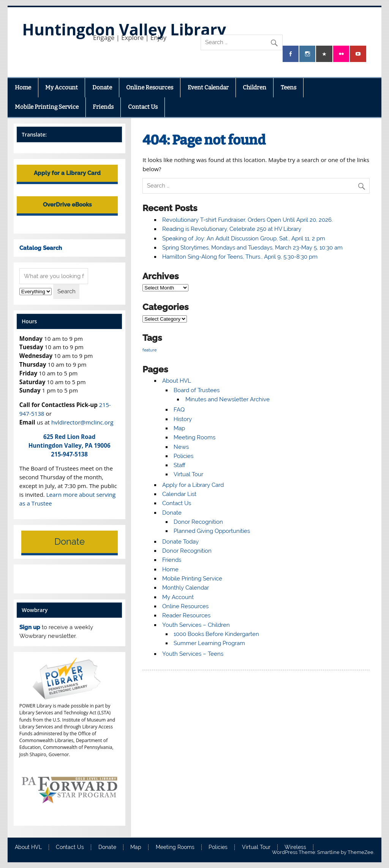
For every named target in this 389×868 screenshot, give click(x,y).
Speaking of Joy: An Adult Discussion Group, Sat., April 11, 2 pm (244, 238)
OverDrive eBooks (67, 205)
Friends (103, 107)
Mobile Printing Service (47, 107)
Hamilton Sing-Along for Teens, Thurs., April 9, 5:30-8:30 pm (240, 257)
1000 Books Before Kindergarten (216, 634)
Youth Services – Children (196, 625)
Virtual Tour (188, 474)
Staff (179, 465)
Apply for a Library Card (193, 485)
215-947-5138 (69, 454)
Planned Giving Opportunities (212, 531)
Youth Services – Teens (193, 654)
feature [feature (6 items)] (149, 350)
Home (23, 87)
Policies (183, 456)
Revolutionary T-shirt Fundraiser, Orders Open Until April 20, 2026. (247, 220)
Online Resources (150, 87)
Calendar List (179, 494)
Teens (289, 87)
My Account (62, 87)
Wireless (295, 847)
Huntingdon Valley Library (124, 29)
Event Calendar (208, 87)
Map (179, 428)
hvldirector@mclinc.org (82, 422)
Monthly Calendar (186, 588)
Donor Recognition (198, 522)
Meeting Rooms (194, 437)
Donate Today (180, 542)
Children (255, 87)
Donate (102, 87)
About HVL (177, 381)
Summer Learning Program (209, 643)
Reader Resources (186, 615)
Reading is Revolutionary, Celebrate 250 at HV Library (232, 229)
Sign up (30, 627)
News (181, 447)
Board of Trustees (197, 390)
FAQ (179, 410)
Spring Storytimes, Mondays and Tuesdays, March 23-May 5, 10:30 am (252, 248)
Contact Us (143, 107)
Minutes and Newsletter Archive (228, 399)
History (183, 419)
